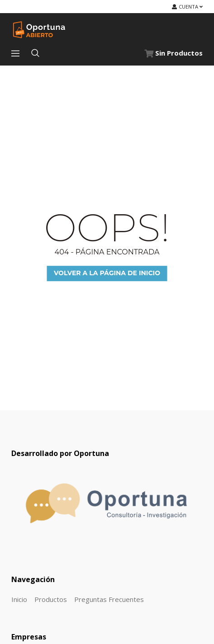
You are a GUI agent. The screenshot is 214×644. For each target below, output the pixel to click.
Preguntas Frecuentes (109, 599)
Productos (51, 599)
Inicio (19, 599)
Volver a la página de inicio (107, 273)
